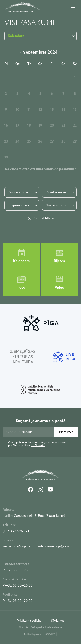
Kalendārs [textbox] (16, 36)
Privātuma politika (29, 620)
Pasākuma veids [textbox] (20, 192)
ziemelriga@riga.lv (16, 546)
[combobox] (22, 192)
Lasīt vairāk (38, 445)
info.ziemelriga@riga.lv (55, 546)
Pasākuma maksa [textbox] (58, 192)
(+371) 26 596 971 (16, 531)
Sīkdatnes (58, 620)
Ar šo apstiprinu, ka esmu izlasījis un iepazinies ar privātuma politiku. (37, 444)
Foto (21, 282)
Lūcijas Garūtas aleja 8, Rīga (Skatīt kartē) (34, 516)
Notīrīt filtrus (44, 218)
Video (59, 282)
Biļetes (59, 256)
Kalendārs (21, 256)
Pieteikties (66, 432)
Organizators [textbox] (18, 205)
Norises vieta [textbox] (56, 205)
